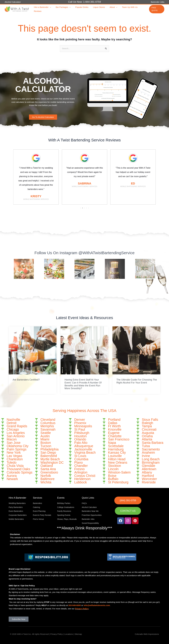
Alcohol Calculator (13, 2)
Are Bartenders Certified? (26, 380)
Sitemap (78, 634)
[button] (49, 7)
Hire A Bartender (17, 498)
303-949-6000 (75, 605)
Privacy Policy (82, 609)
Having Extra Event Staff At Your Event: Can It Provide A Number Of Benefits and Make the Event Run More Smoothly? (83, 384)
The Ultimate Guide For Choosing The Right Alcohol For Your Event (137, 381)
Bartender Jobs (158, 2)
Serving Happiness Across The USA (84, 411)
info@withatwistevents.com (97, 605)
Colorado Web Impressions (147, 634)
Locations (69, 634)
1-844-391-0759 (92, 2)
